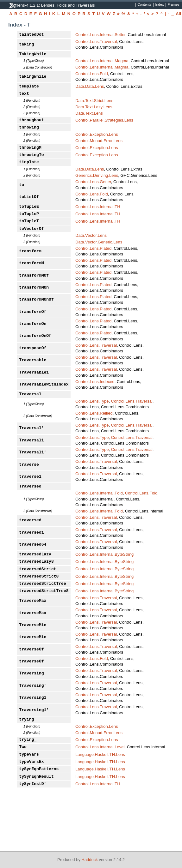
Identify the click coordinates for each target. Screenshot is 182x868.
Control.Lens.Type (92, 401)
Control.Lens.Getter (93, 182)
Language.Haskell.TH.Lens (100, 754)
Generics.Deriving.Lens (97, 175)
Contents (144, 5)
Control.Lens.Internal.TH (98, 207)
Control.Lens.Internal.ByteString (104, 554)
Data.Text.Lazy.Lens (94, 107)
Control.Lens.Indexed (95, 382)
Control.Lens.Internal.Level (100, 747)
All (178, 14)
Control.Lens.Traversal (96, 42)
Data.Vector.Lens (91, 235)
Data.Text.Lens (89, 113)
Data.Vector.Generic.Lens (99, 242)
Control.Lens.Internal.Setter (100, 35)
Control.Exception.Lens (97, 134)
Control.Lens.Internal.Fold (99, 493)
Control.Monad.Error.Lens (99, 141)
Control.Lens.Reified (94, 413)
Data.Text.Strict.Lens (94, 101)
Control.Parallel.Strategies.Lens (104, 120)
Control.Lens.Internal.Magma (102, 61)
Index (159, 5)
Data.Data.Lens (90, 86)
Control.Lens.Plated (93, 248)
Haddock (90, 860)
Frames (173, 5)
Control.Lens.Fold (92, 74)
